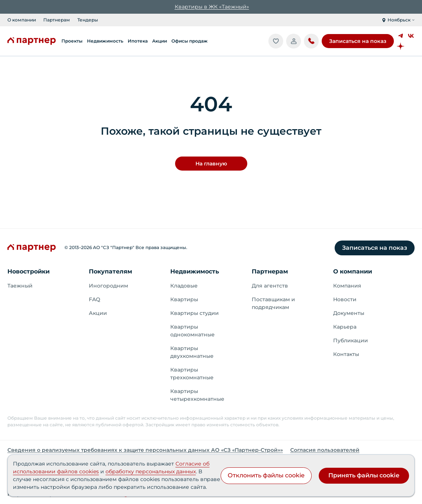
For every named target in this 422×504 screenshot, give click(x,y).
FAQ (95, 299)
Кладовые (184, 286)
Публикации (351, 340)
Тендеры (88, 20)
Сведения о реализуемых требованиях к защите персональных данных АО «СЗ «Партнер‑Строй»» (145, 450)
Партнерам (57, 20)
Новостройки (29, 271)
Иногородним (108, 286)
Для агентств (270, 286)
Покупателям (110, 271)
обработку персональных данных (151, 471)
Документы (349, 313)
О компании (22, 20)
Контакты (346, 354)
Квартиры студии (195, 313)
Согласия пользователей (325, 450)
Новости (345, 299)
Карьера (345, 327)
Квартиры (184, 299)
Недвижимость (195, 271)
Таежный (20, 286)
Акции (98, 313)
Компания (347, 286)
